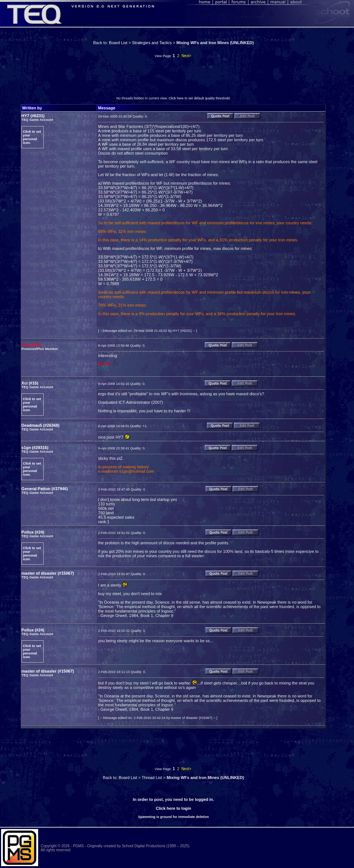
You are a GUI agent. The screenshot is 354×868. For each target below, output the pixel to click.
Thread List (152, 778)
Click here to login (173, 808)
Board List (118, 43)
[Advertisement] (173, 79)
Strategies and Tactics (152, 43)
